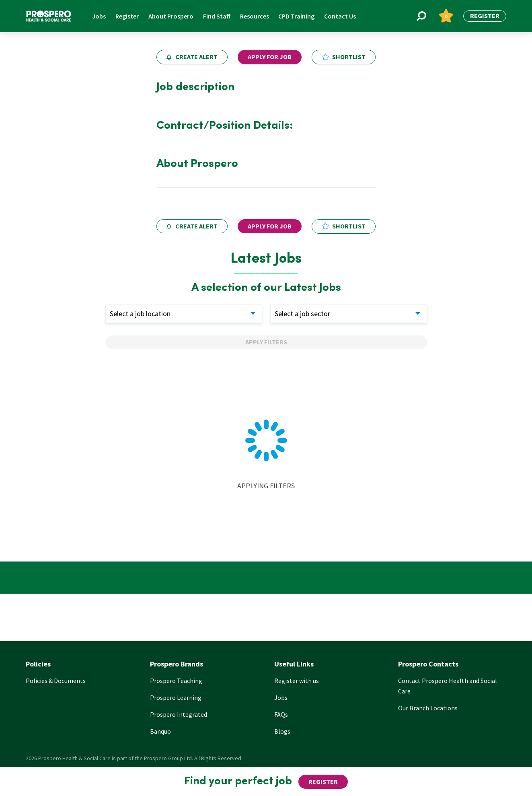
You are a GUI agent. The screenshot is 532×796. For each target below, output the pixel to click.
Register (127, 16)
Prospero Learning (176, 697)
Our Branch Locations (428, 708)
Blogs (282, 731)
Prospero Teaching (176, 681)
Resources (255, 16)
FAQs (281, 714)
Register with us (297, 681)
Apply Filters (266, 342)
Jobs (99, 16)
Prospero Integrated (179, 714)
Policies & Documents (56, 681)
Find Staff (217, 16)
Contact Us (340, 16)
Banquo (160, 731)
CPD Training (296, 16)
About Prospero (171, 16)
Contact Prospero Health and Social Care (448, 686)
